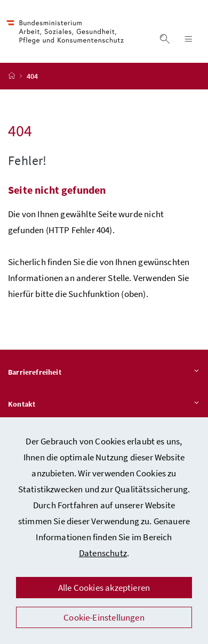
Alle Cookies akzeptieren (104, 588)
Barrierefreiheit (104, 373)
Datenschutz (103, 553)
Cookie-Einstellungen (104, 617)
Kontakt (104, 404)
